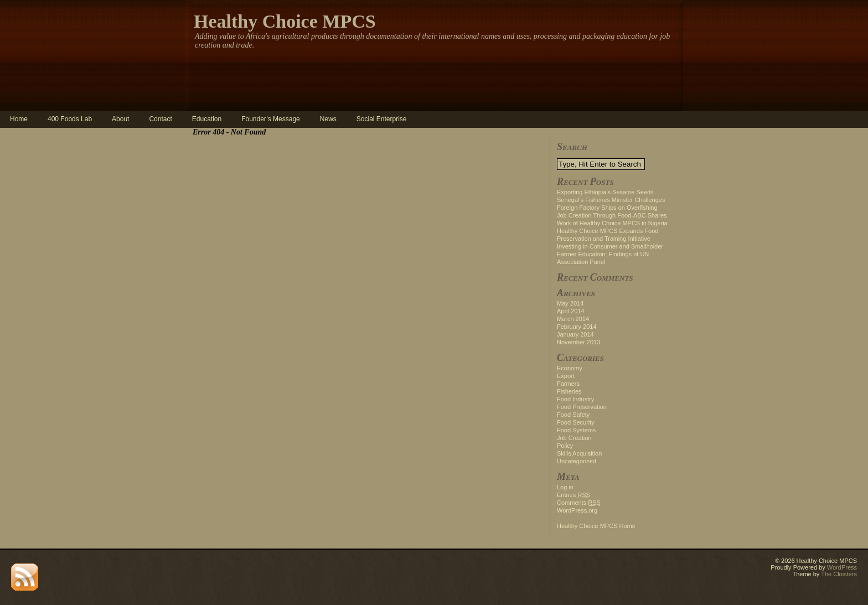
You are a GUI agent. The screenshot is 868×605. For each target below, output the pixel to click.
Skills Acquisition (579, 453)
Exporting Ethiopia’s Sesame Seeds (605, 192)
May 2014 (570, 303)
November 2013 (578, 342)
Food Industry (575, 399)
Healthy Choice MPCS (285, 21)
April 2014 (571, 311)
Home (19, 119)
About (120, 119)
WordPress (842, 567)
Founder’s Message (271, 119)
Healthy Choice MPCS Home (596, 526)
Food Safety (573, 415)
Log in (565, 487)
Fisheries (569, 391)
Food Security (576, 422)
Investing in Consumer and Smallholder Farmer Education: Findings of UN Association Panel (610, 254)
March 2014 (573, 319)
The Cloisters (839, 574)
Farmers (568, 384)
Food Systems (576, 430)
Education (207, 119)
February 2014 (577, 327)
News (328, 119)
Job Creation (574, 438)
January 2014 (575, 334)
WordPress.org (577, 510)
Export (566, 376)
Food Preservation (582, 407)
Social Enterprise (382, 119)
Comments (579, 503)
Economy (570, 368)
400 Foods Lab (70, 119)
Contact (160, 119)
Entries (573, 495)
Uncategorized (577, 461)
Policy (565, 446)
